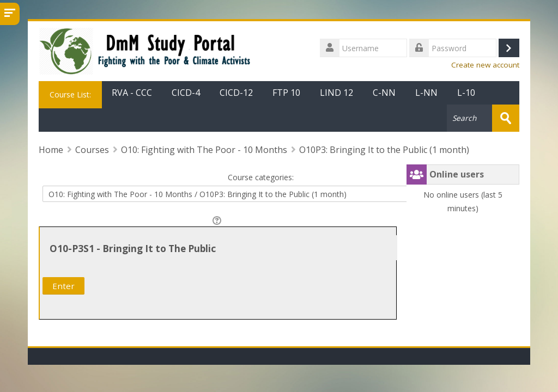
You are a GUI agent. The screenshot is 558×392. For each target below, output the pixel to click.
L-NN (426, 93)
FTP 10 (286, 93)
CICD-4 (186, 93)
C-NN (384, 93)
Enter (63, 286)
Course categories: (261, 177)
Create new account (485, 65)
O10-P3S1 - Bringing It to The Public (133, 249)
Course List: (70, 94)
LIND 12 (336, 93)
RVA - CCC (132, 93)
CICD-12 (236, 93)
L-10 (466, 93)
